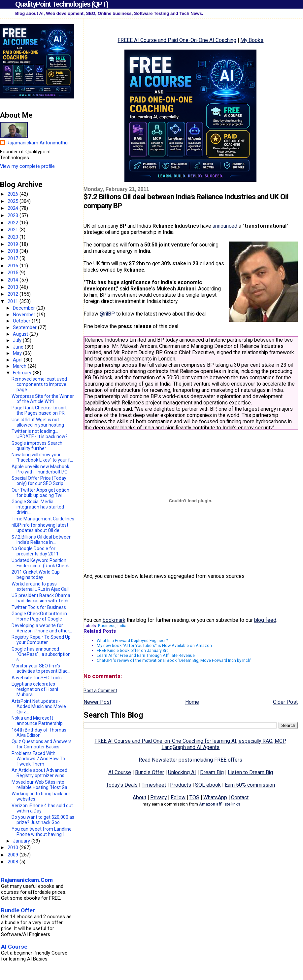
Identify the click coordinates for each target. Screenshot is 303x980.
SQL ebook (208, 785)
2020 (14, 237)
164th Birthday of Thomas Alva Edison (39, 733)
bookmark (114, 620)
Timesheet (154, 785)
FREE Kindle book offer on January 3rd (133, 650)
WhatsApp (215, 797)
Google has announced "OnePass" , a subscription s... (41, 654)
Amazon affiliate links (220, 804)
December (25, 308)
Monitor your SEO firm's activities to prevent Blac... (41, 668)
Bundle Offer (150, 772)
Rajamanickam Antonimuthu (37, 143)
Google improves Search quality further (37, 446)
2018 (14, 251)
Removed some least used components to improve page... (39, 384)
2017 (14, 258)
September (25, 327)
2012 (14, 294)
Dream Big (212, 772)
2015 (14, 273)
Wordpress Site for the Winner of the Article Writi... (43, 399)
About (139, 797)
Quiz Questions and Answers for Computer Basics (42, 744)
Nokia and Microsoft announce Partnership (37, 721)
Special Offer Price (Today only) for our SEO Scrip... (39, 481)
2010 (14, 848)
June (19, 347)
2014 (14, 280)
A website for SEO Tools (37, 678)
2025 (14, 201)
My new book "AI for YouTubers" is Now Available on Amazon (154, 645)
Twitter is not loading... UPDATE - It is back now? (40, 434)
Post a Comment (100, 691)
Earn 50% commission (250, 785)
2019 (14, 244)
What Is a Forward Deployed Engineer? (132, 641)
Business (107, 626)
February (23, 373)
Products (181, 785)
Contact (240, 797)
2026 (14, 194)
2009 (14, 855)
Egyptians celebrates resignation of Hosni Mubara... (35, 689)
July (18, 340)
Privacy (158, 797)
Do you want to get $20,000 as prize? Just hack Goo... (43, 820)
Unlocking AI (182, 772)
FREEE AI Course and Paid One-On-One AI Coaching (177, 40)
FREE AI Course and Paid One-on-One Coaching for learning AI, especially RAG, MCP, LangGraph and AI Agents (190, 744)
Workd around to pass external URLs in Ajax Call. (41, 586)
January (22, 841)
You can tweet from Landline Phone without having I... (42, 832)
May (18, 353)
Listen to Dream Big (250, 772)
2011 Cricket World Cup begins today (36, 575)
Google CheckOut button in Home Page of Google (39, 616)
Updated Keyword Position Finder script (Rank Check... (42, 563)
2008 (14, 862)
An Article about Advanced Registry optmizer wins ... (40, 773)
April (18, 360)
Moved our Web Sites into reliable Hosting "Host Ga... (41, 785)
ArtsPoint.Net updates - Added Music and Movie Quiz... (39, 706)
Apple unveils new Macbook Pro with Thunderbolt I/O (40, 469)
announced (225, 226)
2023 (14, 215)
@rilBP (107, 314)
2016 (14, 266)
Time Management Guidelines (43, 519)
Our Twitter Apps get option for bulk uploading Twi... (40, 493)
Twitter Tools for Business (39, 607)
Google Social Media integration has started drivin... (38, 507)
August (21, 334)
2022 (14, 223)
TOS (194, 797)
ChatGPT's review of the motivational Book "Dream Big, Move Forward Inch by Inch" (174, 660)
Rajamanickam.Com (27, 880)
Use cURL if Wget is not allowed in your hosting (38, 422)
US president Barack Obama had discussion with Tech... (41, 598)
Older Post (285, 702)
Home (192, 702)
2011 (14, 301)
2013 (14, 287)
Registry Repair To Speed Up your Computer (41, 640)
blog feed (265, 620)
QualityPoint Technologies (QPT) (62, 4)
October (22, 321)
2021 (14, 230)
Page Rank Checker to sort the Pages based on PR (39, 410)
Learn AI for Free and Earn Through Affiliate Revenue (146, 655)
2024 (14, 208)
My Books (252, 40)
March (20, 366)
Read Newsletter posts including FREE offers (190, 760)
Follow (178, 797)
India (122, 626)
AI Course (120, 772)
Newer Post (97, 702)
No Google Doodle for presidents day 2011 (35, 551)
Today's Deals (122, 785)
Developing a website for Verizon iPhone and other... (42, 628)
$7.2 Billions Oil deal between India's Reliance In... (42, 540)
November (25, 315)
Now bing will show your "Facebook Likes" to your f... (42, 457)
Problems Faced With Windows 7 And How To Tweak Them (38, 759)
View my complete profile (27, 166)
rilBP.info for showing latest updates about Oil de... (40, 528)
